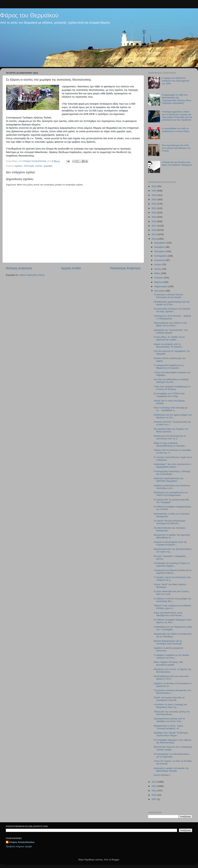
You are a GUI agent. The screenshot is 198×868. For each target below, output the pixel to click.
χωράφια (48, 166)
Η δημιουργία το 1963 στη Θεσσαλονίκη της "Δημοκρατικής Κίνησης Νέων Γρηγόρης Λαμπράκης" (176, 99)
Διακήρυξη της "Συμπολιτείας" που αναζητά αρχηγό (171, 331)
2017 (154, 226)
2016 (154, 230)
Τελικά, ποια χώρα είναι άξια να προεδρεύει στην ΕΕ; (169, 699)
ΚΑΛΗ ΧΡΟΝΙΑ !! (162, 775)
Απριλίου (159, 278)
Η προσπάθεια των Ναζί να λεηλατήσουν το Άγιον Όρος (176, 130)
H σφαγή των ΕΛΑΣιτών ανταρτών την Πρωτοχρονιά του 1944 (175, 81)
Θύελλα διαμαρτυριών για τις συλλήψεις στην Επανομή (168, 642)
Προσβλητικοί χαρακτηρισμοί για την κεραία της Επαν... (172, 303)
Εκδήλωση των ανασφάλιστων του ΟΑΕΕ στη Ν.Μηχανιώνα (171, 494)
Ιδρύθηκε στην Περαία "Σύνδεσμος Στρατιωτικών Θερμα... (171, 734)
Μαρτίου (159, 282)
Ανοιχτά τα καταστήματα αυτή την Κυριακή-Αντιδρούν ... (170, 543)
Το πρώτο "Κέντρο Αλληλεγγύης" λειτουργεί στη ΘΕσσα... (170, 522)
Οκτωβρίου (160, 251)
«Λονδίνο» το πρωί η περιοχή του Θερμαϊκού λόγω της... (170, 706)
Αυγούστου (160, 260)
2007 (154, 799)
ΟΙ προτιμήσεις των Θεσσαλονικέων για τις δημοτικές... (172, 755)
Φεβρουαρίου (161, 286)
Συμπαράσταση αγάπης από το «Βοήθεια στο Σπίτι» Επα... (169, 720)
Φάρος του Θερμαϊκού (29, 15)
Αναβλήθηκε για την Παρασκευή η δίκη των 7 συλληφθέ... (173, 628)
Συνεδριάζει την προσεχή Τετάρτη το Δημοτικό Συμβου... (172, 564)
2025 (154, 191)
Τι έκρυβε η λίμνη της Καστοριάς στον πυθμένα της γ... (172, 579)
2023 (154, 199)
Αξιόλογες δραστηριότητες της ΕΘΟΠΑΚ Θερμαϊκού (169, 480)
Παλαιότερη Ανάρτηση (125, 268)
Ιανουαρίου (160, 291)
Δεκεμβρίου (160, 243)
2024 (154, 195)
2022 (154, 204)
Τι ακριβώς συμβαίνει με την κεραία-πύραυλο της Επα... (172, 656)
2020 (154, 213)
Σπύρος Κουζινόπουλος (22, 842)
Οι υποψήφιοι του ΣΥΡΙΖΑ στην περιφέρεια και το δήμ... (169, 395)
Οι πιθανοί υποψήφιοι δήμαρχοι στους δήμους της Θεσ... (173, 621)
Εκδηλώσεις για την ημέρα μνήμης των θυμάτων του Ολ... (173, 416)
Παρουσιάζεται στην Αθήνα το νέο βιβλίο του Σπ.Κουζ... (170, 324)
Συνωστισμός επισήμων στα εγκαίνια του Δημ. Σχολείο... (172, 310)
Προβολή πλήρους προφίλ (19, 846)
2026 (154, 186)
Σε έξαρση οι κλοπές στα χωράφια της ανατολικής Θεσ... (173, 600)
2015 (154, 234)
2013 (154, 782)
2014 (154, 239)
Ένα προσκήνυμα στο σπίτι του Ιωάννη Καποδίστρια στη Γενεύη (176, 148)
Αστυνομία (29, 166)
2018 (154, 221)
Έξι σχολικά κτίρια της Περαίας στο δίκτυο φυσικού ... (171, 430)
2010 (154, 795)
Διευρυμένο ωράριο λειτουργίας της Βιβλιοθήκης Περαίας (171, 769)
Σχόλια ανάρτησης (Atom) (32, 275)
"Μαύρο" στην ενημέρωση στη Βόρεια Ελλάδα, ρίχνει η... (172, 607)
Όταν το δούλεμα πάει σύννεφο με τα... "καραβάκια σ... (171, 409)
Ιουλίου (158, 264)
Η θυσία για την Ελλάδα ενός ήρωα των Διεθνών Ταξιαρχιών (177, 164)
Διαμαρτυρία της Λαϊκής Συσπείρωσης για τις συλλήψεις (173, 635)
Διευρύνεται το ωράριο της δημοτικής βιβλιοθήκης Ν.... (172, 536)
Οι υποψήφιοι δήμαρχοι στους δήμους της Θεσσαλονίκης (173, 741)
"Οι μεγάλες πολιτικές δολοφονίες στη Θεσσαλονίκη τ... (172, 692)
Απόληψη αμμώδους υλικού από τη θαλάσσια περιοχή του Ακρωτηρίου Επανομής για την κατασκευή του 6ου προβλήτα (177, 116)
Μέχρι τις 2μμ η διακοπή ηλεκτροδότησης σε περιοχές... (170, 444)
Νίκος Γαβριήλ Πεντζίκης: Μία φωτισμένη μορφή (168, 663)
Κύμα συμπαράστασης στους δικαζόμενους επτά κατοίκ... (169, 614)
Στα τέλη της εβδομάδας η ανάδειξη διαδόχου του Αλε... (171, 381)
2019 (154, 217)
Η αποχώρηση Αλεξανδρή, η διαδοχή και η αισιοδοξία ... (172, 473)
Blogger (115, 860)
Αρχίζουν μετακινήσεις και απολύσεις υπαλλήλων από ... (172, 487)
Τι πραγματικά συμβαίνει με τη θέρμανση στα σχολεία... (169, 367)
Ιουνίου (158, 269)
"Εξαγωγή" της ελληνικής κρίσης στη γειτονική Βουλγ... (172, 713)
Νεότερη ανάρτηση (19, 268)
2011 (154, 791)
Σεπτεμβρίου (161, 256)
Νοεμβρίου (160, 247)
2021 (154, 208)
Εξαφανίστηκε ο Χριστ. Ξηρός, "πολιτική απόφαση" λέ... (169, 727)
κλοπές (39, 166)
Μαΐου (158, 273)
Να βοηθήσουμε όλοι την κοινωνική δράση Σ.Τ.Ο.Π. (171, 678)
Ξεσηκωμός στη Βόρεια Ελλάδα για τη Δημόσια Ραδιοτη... (173, 572)
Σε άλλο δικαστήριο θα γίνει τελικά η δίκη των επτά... (172, 593)
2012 (154, 786)
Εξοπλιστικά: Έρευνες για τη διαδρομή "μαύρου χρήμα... (173, 748)
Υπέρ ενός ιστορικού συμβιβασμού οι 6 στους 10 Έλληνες (172, 388)
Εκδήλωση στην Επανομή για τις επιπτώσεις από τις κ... (170, 437)
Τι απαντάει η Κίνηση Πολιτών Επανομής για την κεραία (169, 296)
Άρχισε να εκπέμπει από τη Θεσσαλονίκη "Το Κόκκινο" (168, 345)
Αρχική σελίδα (71, 268)
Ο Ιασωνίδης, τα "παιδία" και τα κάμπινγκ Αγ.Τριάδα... (169, 338)
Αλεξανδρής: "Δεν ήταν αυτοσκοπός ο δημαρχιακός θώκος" (172, 466)
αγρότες (19, 166)
